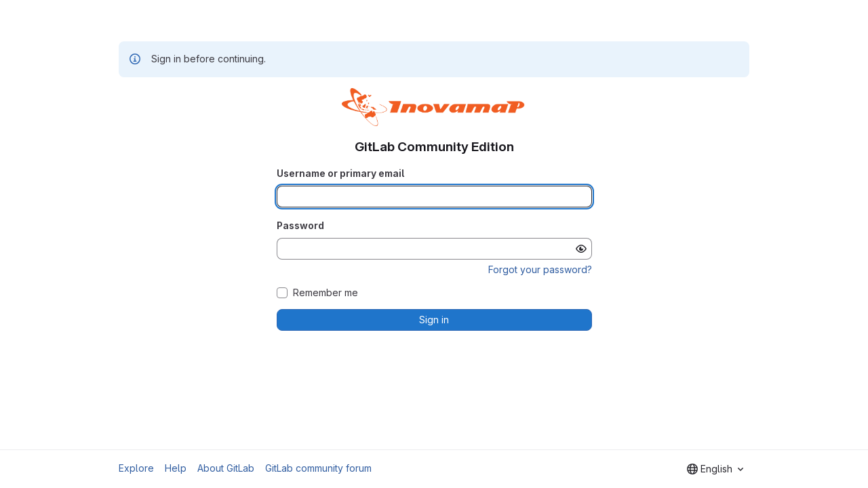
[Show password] (581, 249)
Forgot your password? (540, 269)
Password (300, 225)
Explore (136, 468)
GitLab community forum (318, 468)
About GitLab (226, 468)
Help (176, 468)
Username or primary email (340, 173)
